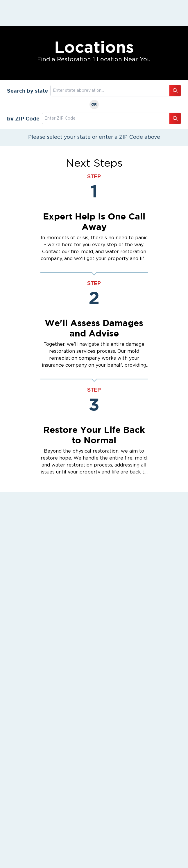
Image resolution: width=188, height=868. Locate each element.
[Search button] (175, 91)
